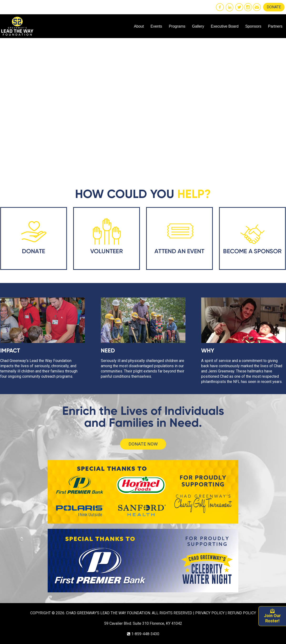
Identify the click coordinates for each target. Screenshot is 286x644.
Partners (275, 26)
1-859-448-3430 (145, 634)
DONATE (274, 7)
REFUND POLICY (242, 613)
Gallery (198, 26)
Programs (177, 26)
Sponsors (253, 26)
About (139, 26)
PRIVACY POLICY (210, 613)
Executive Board (225, 26)
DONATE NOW (143, 444)
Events (156, 26)
